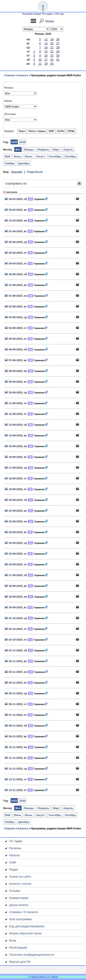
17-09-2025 (16, 468)
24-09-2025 (16, 543)
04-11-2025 (16, 683)
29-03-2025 (16, 199)
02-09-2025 (16, 306)
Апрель (68, 150)
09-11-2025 (16, 736)
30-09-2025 (16, 607)
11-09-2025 (16, 403)
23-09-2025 (16, 532)
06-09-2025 (16, 349)
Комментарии (19, 898)
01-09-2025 (16, 296)
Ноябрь (10, 163)
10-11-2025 (16, 747)
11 (40, 64)
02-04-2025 (16, 242)
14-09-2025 (16, 435)
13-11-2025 (16, 779)
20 (52, 43)
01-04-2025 (16, 231)
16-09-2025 (16, 457)
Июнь (18, 156)
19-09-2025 (16, 489)
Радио (14, 869)
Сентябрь (55, 156)
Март (56, 150)
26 (58, 39)
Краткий (17, 172)
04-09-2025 (16, 328)
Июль (29, 156)
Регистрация (18, 947)
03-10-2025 (16, 640)
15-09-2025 (16, 446)
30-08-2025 (16, 274)
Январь (29, 150)
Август (40, 156)
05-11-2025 (16, 693)
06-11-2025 (16, 704)
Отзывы (15, 891)
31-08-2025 (16, 285)
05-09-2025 (16, 339)
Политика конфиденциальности (32, 955)
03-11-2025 (16, 672)
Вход (13, 940)
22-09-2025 (16, 521)
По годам (16, 841)
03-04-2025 (16, 253)
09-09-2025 (16, 382)
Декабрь (24, 163)
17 (46, 60)
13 (46, 43)
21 (52, 47)
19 (52, 39)
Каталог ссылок (20, 884)
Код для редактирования (27, 926)
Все (18, 150)
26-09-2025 (16, 564)
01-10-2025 (16, 618)
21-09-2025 (16, 511)
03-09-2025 (16, 317)
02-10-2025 (16, 629)
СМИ (13, 862)
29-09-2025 (16, 597)
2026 (23, 142)
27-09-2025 (16, 575)
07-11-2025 (16, 715)
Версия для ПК (20, 962)
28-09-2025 (16, 586)
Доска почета (19, 905)
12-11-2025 (16, 769)
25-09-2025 (16, 554)
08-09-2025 (16, 371)
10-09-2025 (16, 392)
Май (8, 156)
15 (46, 52)
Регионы (15, 848)
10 (40, 60)
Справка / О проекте (24, 912)
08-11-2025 (16, 726)
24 (52, 60)
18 (46, 64)
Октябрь (71, 156)
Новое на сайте (20, 876)
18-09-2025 (16, 478)
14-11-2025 (16, 790)
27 (58, 43)
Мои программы (21, 919)
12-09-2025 (16, 414)
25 (52, 64)
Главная (9, 75)
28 (58, 47)
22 (52, 52)
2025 (14, 142)
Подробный (35, 172)
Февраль (43, 150)
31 (58, 60)
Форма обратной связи (25, 933)
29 (58, 52)
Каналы (23, 75)
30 (58, 56)
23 (52, 56)
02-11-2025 (16, 661)
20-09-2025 (16, 500)
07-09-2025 (16, 360)
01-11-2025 (16, 650)
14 (46, 47)
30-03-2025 (16, 210)
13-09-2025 (16, 425)
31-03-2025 (16, 221)
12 (46, 39)
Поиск (50, 21)
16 (46, 56)
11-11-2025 (16, 758)
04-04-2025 (16, 264)
